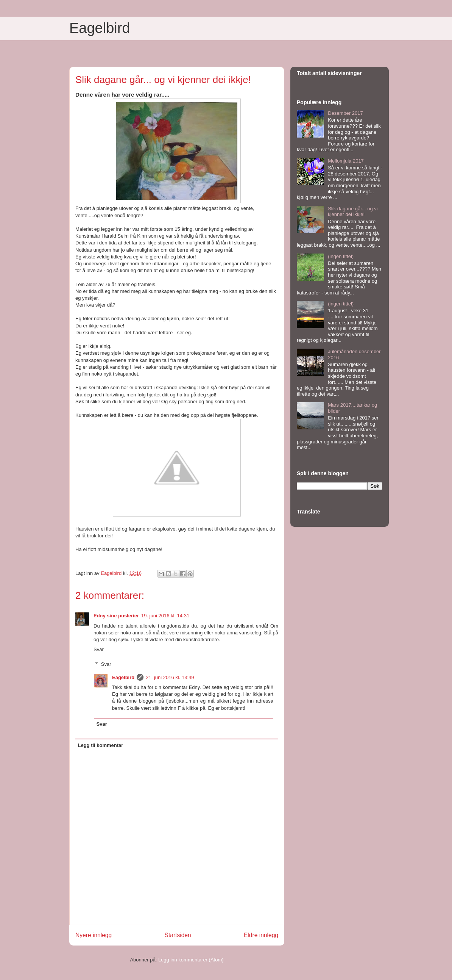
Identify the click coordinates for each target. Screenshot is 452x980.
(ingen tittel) (341, 256)
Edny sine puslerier (116, 616)
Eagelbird (100, 28)
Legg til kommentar (101, 745)
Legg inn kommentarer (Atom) (191, 960)
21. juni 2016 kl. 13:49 (170, 677)
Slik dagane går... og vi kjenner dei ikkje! (353, 212)
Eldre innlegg (261, 935)
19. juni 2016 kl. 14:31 (165, 616)
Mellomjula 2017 (346, 161)
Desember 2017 (345, 113)
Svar (99, 649)
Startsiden (178, 935)
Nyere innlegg (94, 935)
